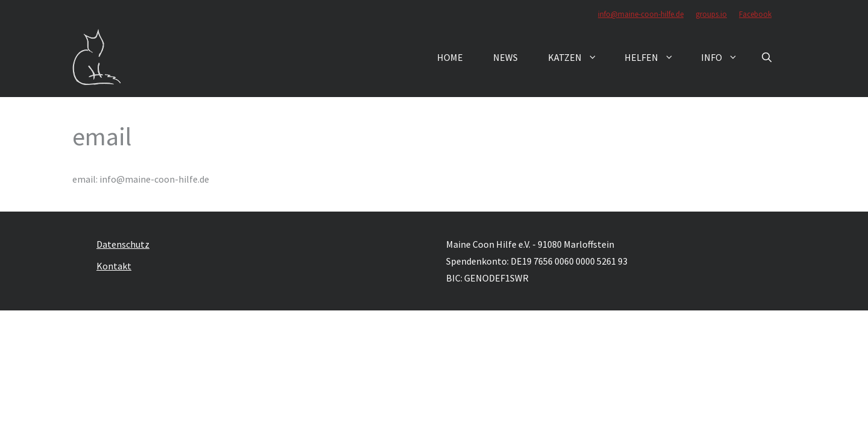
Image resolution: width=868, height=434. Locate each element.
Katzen (579, 57)
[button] (767, 57)
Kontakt (114, 266)
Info (725, 57)
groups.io (711, 14)
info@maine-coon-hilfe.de (641, 14)
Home (450, 57)
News (505, 57)
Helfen (655, 57)
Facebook (755, 14)
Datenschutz (123, 244)
